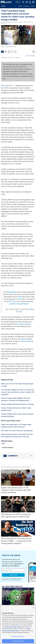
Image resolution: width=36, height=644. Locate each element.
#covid (19, 299)
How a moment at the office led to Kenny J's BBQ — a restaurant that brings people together (16, 541)
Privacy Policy (17, 627)
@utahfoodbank (12, 292)
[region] (18, 624)
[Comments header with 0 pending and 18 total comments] (18, 456)
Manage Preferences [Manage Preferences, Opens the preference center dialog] (18, 636)
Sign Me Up (13, 575)
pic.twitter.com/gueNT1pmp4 (19, 304)
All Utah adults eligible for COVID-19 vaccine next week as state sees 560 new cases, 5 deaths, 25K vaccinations (18, 392)
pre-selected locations (23, 324)
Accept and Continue (18, 641)
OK (34, 608)
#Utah (20, 297)
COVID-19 (7, 88)
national (23, 339)
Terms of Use (9, 580)
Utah (3, 443)
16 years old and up (27, 341)
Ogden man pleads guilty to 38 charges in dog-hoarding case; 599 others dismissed (16, 490)
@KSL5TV (10, 301)
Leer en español (30, 56)
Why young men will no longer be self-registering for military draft (16, 515)
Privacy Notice (17, 580)
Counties (26, 6)
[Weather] (18, 2)
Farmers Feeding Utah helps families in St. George (17, 404)
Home (20, 6)
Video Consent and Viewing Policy (16, 630)
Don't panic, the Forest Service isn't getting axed (17, 431)
